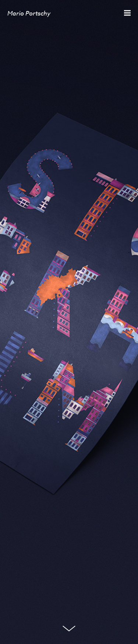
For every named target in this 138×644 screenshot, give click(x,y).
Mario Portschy (29, 13)
